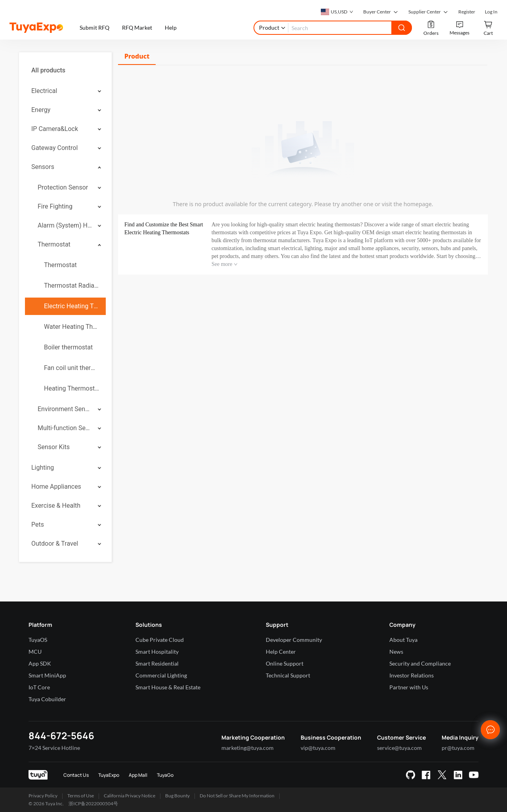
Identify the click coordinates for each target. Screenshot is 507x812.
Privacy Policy (43, 796)
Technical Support (288, 675)
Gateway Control (54, 148)
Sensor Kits (54, 447)
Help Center (281, 652)
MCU (35, 652)
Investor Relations (412, 675)
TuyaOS (38, 640)
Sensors (43, 167)
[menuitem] (65, 70)
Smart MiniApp (47, 675)
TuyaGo (165, 775)
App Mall (138, 775)
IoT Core (39, 687)
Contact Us (76, 775)
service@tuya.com (399, 748)
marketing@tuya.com (248, 748)
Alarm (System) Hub (65, 225)
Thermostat (54, 244)
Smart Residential (157, 663)
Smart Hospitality (157, 652)
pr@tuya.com (458, 748)
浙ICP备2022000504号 (93, 803)
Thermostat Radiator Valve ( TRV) (72, 286)
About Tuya (403, 640)
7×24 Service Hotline (54, 748)
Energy (41, 110)
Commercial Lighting (161, 675)
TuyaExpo (109, 775)
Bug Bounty (177, 796)
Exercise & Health (56, 506)
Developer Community (294, 640)
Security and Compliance (420, 663)
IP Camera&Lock (55, 129)
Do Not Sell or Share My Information (237, 796)
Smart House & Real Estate (168, 687)
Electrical (44, 91)
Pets (38, 525)
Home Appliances (56, 487)
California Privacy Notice (130, 796)
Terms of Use (81, 796)
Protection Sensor (63, 187)
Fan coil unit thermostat (72, 368)
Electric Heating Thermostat (72, 306)
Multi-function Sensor (65, 428)
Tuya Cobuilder (47, 699)
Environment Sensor (65, 409)
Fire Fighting (55, 206)
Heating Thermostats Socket (72, 388)
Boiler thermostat (68, 347)
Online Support (285, 663)
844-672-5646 (61, 735)
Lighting (43, 468)
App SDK (40, 663)
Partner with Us (409, 687)
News (396, 652)
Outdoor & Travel (55, 544)
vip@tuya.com (318, 748)
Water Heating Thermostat (72, 327)
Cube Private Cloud (160, 640)
